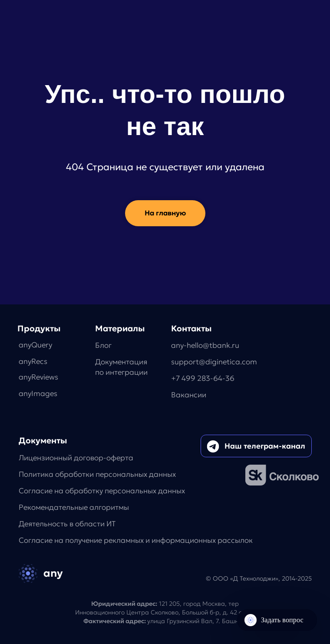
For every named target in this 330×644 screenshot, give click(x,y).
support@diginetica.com (214, 362)
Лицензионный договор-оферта (76, 458)
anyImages (38, 394)
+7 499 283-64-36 (203, 378)
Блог (103, 345)
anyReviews (38, 377)
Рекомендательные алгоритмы (74, 507)
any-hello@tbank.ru (205, 345)
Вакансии (189, 395)
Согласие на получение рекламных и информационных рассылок (136, 540)
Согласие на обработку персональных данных (102, 491)
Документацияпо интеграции (121, 367)
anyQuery (35, 345)
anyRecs (33, 362)
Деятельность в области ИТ (67, 524)
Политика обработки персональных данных (97, 474)
